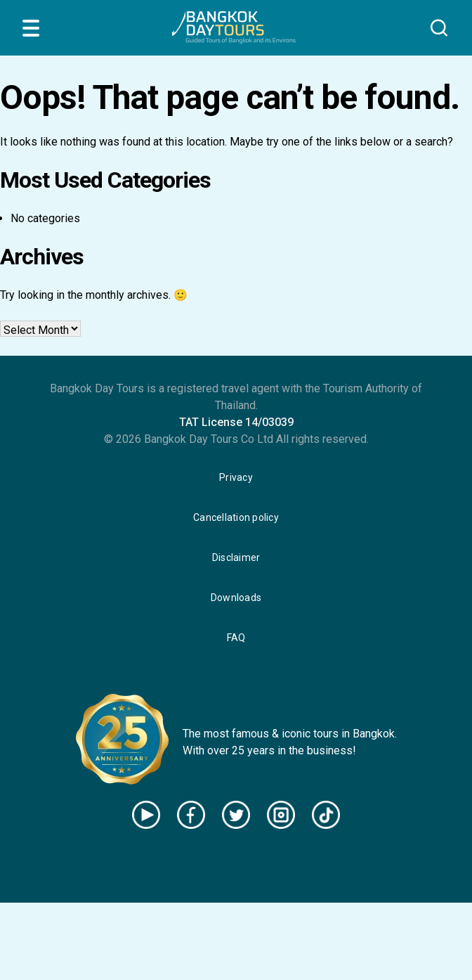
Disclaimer (236, 557)
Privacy (236, 477)
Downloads (236, 598)
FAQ (236, 638)
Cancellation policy (236, 517)
